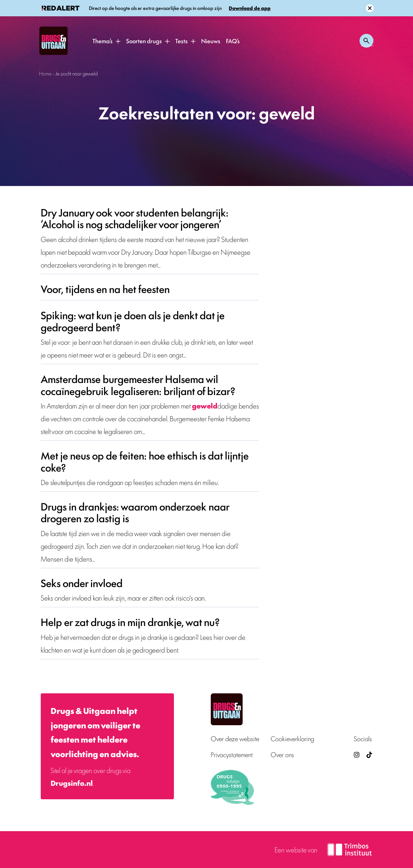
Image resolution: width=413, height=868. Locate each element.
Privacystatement (232, 754)
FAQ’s (233, 41)
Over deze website (235, 739)
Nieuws (211, 41)
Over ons (282, 754)
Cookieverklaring (292, 739)
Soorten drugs (144, 41)
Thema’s (103, 41)
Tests (182, 41)
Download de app (250, 8)
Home (45, 73)
